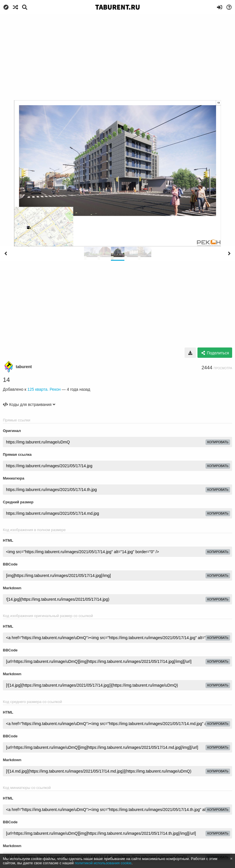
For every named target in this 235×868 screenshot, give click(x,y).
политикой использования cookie (103, 863)
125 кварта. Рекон (44, 389)
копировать (218, 442)
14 (6, 380)
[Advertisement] (117, 57)
